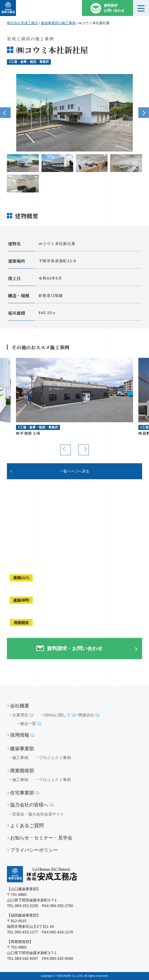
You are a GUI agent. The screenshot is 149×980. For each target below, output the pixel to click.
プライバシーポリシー (34, 850)
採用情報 (22, 735)
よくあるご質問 (27, 826)
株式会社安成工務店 (22, 23)
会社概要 (20, 706)
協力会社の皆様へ (32, 805)
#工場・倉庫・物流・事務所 (29, 62)
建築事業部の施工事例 (58, 23)
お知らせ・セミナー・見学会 (41, 838)
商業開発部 (22, 771)
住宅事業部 (25, 793)
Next (144, 113)
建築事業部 (22, 749)
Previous (5, 113)
